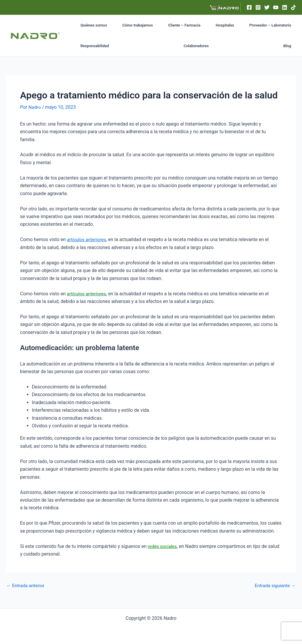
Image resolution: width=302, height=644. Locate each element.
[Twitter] (267, 7)
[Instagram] (258, 7)
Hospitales (199, 25)
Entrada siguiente (274, 585)
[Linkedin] (285, 7)
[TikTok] (293, 7)
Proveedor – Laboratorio (237, 25)
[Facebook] (249, 7)
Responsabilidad (280, 25)
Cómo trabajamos (127, 25)
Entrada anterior (26, 585)
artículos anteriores (87, 239)
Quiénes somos (91, 25)
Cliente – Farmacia (166, 25)
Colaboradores (90, 46)
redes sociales (163, 546)
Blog (290, 46)
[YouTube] (276, 7)
